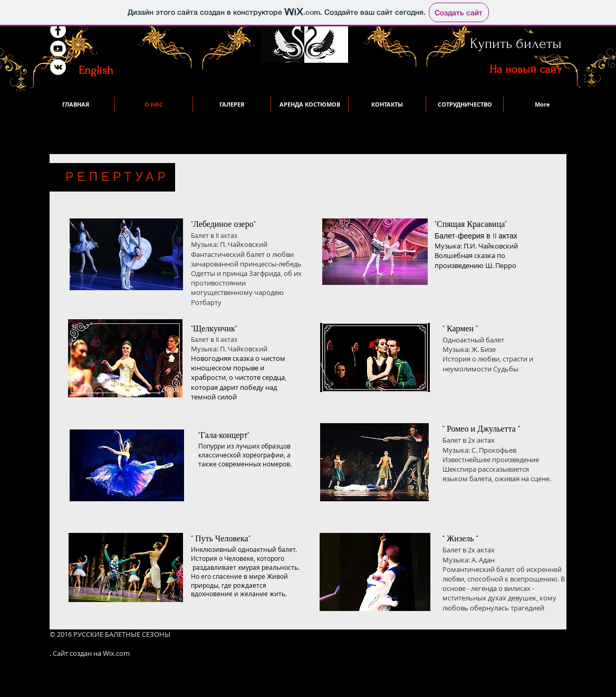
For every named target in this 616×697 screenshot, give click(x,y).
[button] (542, 104)
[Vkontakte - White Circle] (58, 67)
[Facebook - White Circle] (58, 30)
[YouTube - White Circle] (58, 49)
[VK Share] (109, 48)
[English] (96, 70)
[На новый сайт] (525, 69)
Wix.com (116, 653)
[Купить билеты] (516, 44)
